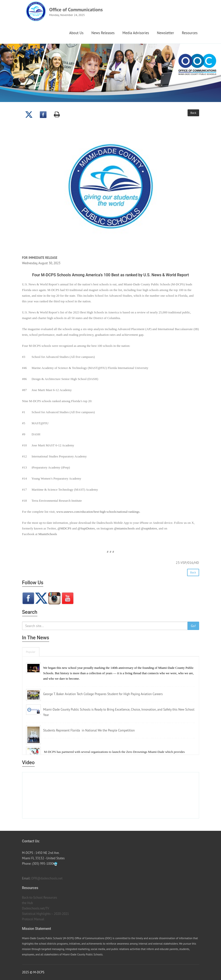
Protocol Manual (33, 919)
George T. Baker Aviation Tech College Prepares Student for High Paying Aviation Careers (103, 694)
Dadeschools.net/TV (36, 908)
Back (193, 113)
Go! (193, 626)
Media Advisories (136, 33)
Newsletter (165, 33)
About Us (76, 33)
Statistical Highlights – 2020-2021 (46, 914)
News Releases (103, 33)
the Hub (28, 903)
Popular (31, 652)
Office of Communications (76, 10)
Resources (190, 33)
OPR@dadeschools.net (47, 878)
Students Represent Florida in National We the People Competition (89, 730)
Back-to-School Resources (40, 898)
